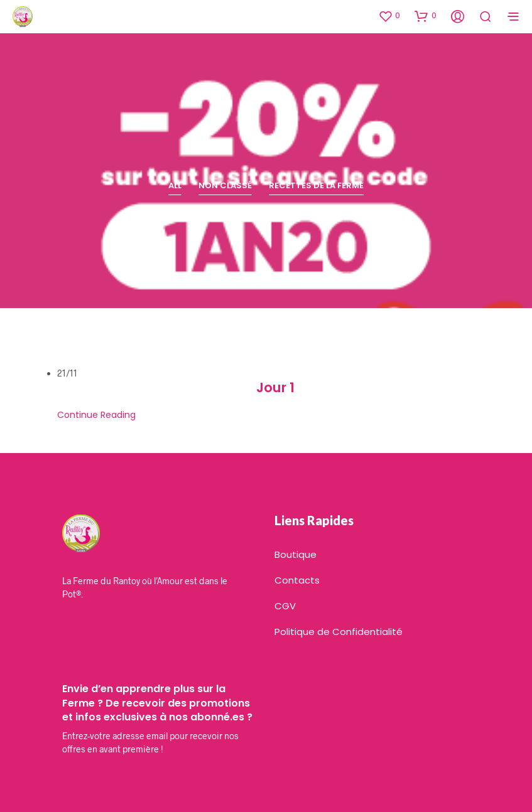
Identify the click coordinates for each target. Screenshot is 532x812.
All (175, 185)
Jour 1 (275, 387)
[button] (389, 16)
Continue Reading (96, 415)
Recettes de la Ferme (316, 185)
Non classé (225, 185)
